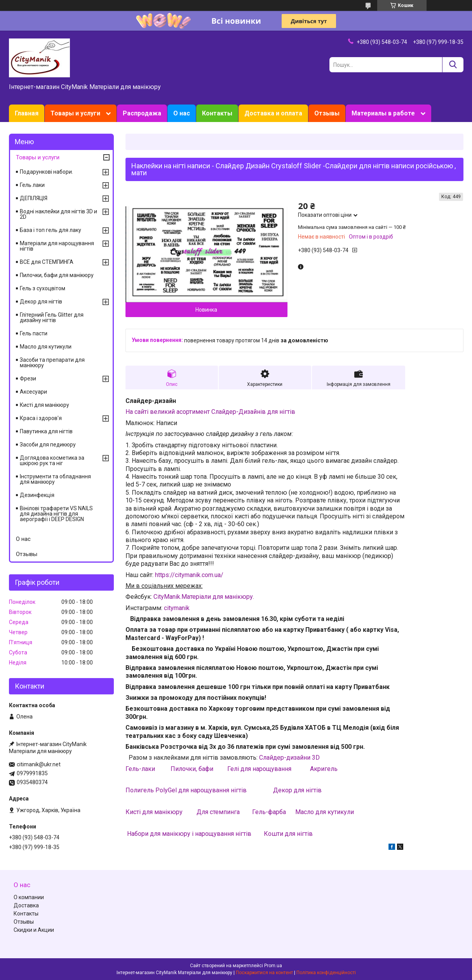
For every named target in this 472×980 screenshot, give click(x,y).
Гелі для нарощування (259, 769)
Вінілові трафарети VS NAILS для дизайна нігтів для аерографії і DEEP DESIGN (56, 514)
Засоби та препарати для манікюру (52, 363)
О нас (182, 113)
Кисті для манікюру (154, 812)
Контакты (217, 113)
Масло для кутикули (325, 812)
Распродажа (142, 113)
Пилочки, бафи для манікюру (57, 275)
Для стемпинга (218, 812)
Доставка (26, 905)
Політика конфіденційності (326, 973)
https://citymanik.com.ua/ (189, 575)
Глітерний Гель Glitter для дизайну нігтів (52, 317)
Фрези (28, 378)
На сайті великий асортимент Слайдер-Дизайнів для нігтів (210, 412)
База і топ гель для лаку (51, 230)
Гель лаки (32, 185)
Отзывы (327, 113)
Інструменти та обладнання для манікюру (55, 479)
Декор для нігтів (297, 790)
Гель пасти (34, 333)
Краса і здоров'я (41, 418)
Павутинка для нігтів (46, 431)
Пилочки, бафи (192, 769)
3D (316, 758)
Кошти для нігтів (288, 834)
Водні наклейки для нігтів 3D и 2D (58, 214)
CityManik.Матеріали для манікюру (203, 597)
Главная (27, 113)
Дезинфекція (37, 495)
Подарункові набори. (46, 172)
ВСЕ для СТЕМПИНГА (47, 262)
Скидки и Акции (34, 930)
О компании (29, 897)
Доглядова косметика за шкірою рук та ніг (52, 460)
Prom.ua (273, 966)
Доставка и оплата (273, 113)
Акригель (324, 769)
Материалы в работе (383, 113)
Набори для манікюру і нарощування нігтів (189, 834)
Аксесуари (33, 392)
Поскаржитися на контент (264, 973)
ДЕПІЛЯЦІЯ (34, 198)
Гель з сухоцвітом (43, 288)
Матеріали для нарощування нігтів (57, 246)
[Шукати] (453, 65)
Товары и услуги (75, 113)
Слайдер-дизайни (286, 758)
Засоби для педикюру (48, 445)
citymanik (177, 608)
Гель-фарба (269, 812)
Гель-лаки (140, 769)
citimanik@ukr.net (39, 764)
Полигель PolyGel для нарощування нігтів (187, 790)
